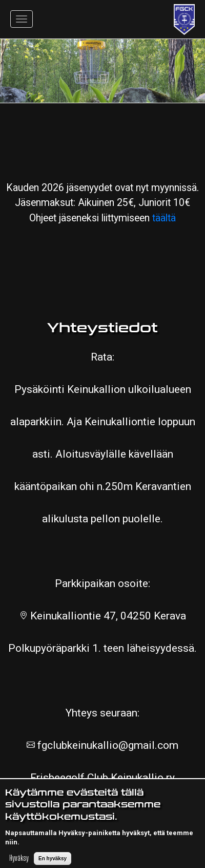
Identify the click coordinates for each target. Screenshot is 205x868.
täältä (164, 218)
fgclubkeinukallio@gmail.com (107, 745)
